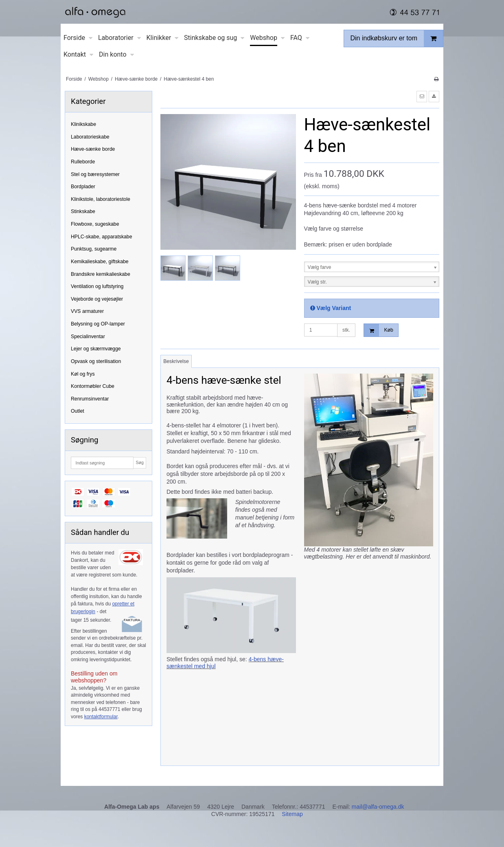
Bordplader (83, 187)
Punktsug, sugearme (94, 249)
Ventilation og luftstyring (97, 286)
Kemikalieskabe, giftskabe (100, 262)
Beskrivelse (176, 361)
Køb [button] (378, 330)
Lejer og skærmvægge (96, 349)
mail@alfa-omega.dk (378, 807)
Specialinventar (88, 337)
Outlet (78, 411)
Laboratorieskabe (90, 137)
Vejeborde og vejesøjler (97, 299)
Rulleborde (83, 162)
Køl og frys (83, 374)
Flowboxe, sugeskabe (95, 224)
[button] (422, 97)
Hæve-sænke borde (93, 149)
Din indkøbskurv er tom (397, 38)
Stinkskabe (83, 211)
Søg (139, 462)
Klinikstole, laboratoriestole (101, 199)
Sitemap (292, 814)
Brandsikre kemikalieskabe (101, 274)
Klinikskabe (83, 124)
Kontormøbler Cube (93, 386)
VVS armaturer (87, 311)
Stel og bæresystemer (95, 174)
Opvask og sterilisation (96, 361)
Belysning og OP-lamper (98, 324)
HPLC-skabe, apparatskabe (102, 237)
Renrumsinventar (90, 399)
